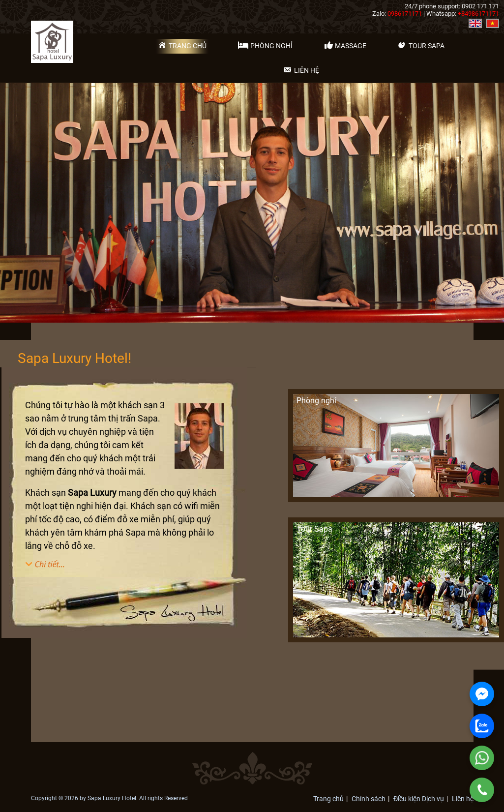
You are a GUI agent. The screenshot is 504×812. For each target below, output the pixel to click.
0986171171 (405, 14)
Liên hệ (463, 799)
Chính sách (369, 799)
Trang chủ (328, 799)
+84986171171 (478, 14)
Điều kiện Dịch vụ (419, 799)
